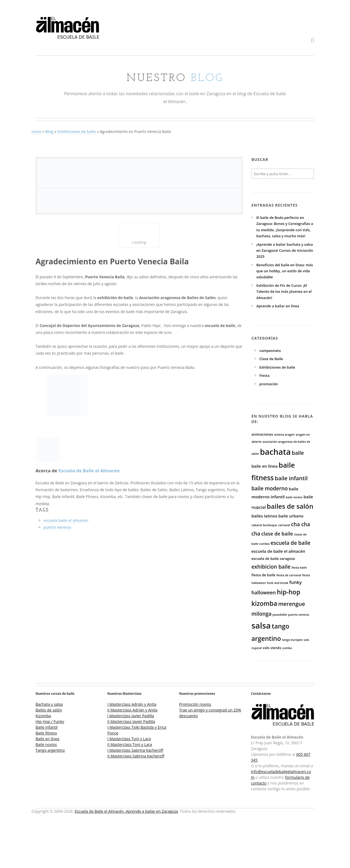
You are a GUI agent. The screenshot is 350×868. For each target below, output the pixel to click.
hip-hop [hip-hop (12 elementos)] (288, 592)
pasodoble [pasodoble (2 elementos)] (280, 615)
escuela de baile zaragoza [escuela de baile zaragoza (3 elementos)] (273, 559)
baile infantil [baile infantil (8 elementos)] (291, 478)
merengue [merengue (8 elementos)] (291, 604)
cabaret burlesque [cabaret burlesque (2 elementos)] (264, 525)
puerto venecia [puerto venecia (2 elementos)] (299, 615)
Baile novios (46, 744)
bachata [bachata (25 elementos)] (275, 452)
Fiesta (264, 375)
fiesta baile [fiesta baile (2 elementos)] (299, 568)
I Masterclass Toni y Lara (129, 739)
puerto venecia (57, 527)
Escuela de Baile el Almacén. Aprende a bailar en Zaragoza (126, 811)
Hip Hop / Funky (50, 721)
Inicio (36, 131)
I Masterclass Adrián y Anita (132, 704)
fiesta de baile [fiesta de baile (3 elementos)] (263, 575)
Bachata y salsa (49, 704)
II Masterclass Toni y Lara (130, 744)
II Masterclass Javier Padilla (131, 721)
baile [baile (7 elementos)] (298, 453)
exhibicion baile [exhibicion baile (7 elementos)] (271, 567)
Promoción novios (195, 704)
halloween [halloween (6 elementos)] (263, 592)
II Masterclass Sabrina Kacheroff (136, 756)
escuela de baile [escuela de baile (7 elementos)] (291, 543)
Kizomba (43, 716)
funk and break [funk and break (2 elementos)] (278, 583)
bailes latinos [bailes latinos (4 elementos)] (264, 516)
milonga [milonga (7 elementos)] (261, 614)
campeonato (270, 351)
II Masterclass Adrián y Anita (132, 710)
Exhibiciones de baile (76, 131)
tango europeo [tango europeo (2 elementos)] (292, 640)
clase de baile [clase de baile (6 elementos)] (277, 534)
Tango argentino (50, 750)
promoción (269, 384)
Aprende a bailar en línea (278, 306)
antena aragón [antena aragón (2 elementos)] (285, 435)
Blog (49, 131)
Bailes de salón (49, 710)
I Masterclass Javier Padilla (131, 716)
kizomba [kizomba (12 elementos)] (264, 603)
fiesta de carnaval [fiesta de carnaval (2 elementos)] (289, 575)
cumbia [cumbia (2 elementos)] (264, 544)
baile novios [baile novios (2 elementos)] (294, 497)
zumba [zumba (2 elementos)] (287, 648)
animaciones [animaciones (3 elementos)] (262, 434)
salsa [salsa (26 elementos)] (261, 626)
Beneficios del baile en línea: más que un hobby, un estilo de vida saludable (285, 271)
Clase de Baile (271, 359)
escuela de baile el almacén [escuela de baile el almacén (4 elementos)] (278, 551)
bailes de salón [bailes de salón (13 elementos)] (290, 506)
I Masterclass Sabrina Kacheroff (135, 750)
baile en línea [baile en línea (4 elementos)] (264, 466)
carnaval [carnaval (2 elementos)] (284, 525)
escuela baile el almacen (66, 520)
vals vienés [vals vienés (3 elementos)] (272, 648)
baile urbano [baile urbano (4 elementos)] (291, 516)
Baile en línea (47, 739)
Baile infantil (47, 727)
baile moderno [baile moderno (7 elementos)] (269, 488)
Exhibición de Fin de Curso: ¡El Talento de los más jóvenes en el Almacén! (284, 292)
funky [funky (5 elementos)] (295, 582)
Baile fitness (46, 733)
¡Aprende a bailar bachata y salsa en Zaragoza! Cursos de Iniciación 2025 (285, 251)
